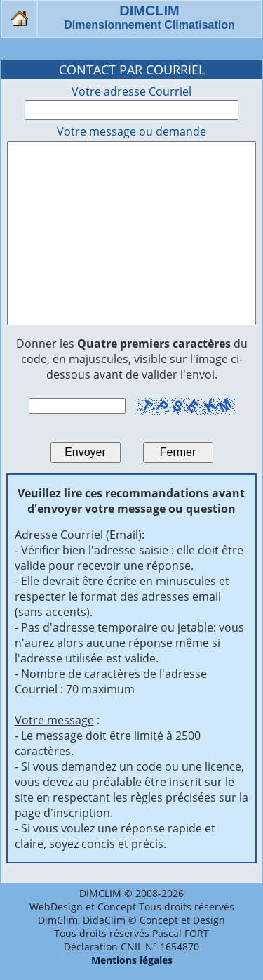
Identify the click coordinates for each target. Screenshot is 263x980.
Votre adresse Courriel (131, 91)
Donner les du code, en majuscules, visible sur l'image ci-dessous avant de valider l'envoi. (132, 359)
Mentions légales (132, 960)
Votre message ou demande (131, 131)
